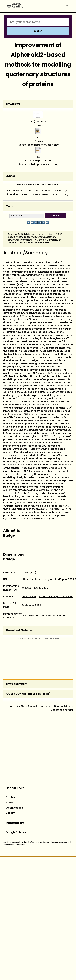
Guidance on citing (57, 195)
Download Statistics (20, 630)
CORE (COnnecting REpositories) (28, 694)
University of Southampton (14, 845)
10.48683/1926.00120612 (37, 243)
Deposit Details (17, 684)
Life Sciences (29, 597)
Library (10, 813)
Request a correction (40, 706)
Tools (10, 206)
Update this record (62, 710)
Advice (11, 176)
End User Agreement (46, 185)
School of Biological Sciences (56, 597)
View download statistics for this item (44, 616)
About (10, 803)
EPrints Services (61, 842)
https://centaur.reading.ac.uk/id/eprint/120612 (49, 579)
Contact (11, 798)
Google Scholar (16, 832)
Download (13, 104)
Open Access (14, 808)
